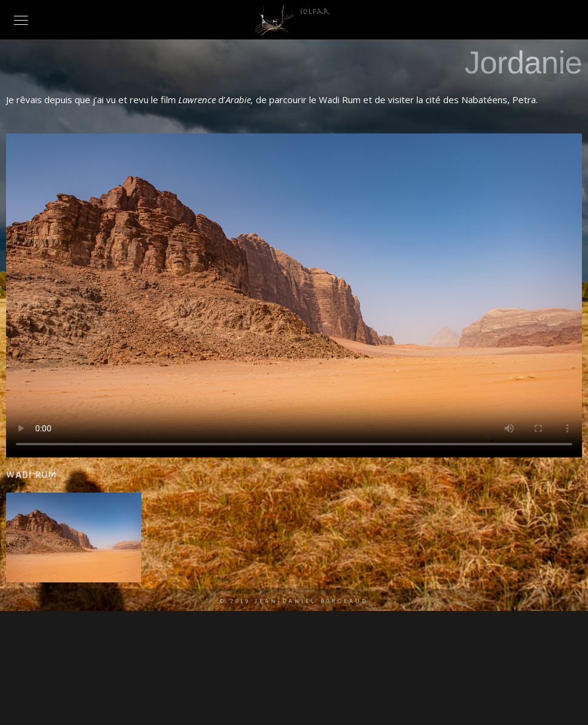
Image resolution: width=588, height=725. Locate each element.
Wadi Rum (31, 474)
